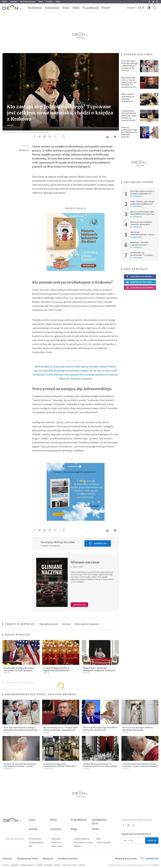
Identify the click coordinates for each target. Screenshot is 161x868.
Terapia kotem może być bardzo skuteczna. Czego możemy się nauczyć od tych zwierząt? (129, 117)
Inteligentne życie (99, 822)
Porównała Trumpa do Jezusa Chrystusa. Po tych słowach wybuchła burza (19, 670)
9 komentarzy (136, 196)
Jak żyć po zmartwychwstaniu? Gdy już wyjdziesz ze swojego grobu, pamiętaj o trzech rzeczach (143, 236)
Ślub (31, 846)
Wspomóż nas (98, 543)
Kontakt (40, 865)
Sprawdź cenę (79, 605)
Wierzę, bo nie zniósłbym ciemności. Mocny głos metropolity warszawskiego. (143, 224)
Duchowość (56, 839)
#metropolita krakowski (87, 624)
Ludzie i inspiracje (103, 842)
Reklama (57, 865)
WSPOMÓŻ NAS (150, 859)
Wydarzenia (35, 8)
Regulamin (15, 865)
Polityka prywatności (28, 865)
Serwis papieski (35, 839)
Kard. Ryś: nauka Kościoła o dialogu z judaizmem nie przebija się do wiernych (129, 66)
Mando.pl (48, 859)
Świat (32, 820)
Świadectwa (56, 842)
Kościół (10, 125)
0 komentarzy (136, 227)
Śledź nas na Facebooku (139, 277)
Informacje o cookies (70, 865)
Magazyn (14, 2)
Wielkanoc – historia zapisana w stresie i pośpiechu (139, 245)
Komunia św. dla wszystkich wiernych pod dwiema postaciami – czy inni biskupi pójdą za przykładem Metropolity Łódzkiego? (20, 767)
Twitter (153, 2)
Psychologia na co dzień (83, 842)
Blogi (41, 2)
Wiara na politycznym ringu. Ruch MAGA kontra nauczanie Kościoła (129, 132)
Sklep (58, 2)
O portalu (6, 865)
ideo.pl (156, 865)
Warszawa (131, 8)
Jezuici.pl (7, 859)
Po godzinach (91, 8)
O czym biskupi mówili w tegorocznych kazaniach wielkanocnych (56, 670)
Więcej (105, 8)
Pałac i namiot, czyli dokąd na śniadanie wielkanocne (128, 98)
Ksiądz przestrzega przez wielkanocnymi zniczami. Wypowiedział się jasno (60, 766)
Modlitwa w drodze (28, 2)
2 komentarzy (136, 206)
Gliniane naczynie (85, 562)
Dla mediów (48, 865)
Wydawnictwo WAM (27, 859)
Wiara (66, 8)
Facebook (149, 2)
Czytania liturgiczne (82, 839)
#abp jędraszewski (49, 624)
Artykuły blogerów (36, 842)
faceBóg (49, 2)
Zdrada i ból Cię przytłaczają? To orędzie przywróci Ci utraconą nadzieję (141, 256)
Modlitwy (78, 846)
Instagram (157, 2)
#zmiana (66, 624)
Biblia (5, 2)
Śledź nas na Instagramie (140, 288)
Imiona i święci (57, 846)
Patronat (82, 865)
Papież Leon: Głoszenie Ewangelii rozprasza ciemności (99, 669)
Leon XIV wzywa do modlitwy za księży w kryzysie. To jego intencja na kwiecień (140, 765)
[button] (149, 8)
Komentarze (52, 8)
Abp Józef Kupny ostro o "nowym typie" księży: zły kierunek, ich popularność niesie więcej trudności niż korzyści (129, 85)
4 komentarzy (136, 217)
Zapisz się (152, 841)
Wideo (76, 8)
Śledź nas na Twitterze (139, 282)
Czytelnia (56, 829)
